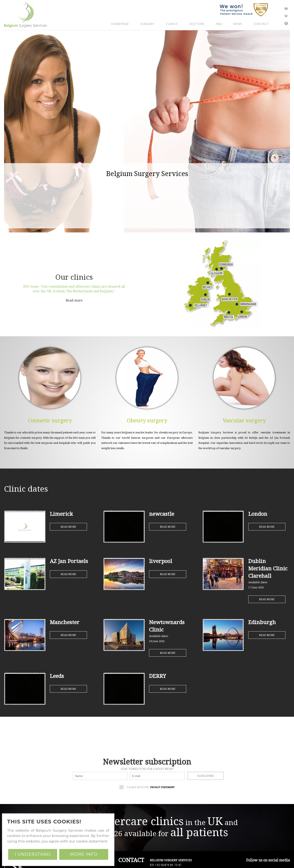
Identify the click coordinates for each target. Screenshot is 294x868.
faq (219, 24)
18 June (157, 641)
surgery (147, 24)
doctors (197, 24)
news (238, 24)
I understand (33, 854)
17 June (256, 587)
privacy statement (162, 787)
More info (84, 854)
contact (261, 24)
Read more (74, 300)
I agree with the (148, 788)
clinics (172, 24)
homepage (120, 24)
